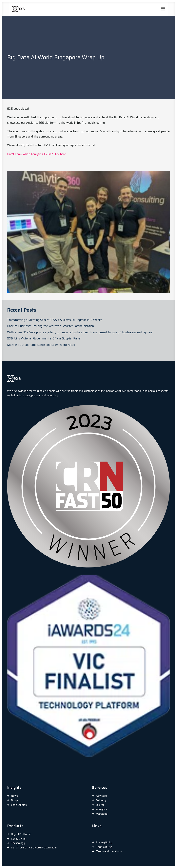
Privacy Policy (104, 842)
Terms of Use (104, 847)
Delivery (101, 800)
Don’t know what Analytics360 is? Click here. (37, 154)
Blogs (15, 800)
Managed (102, 814)
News (15, 796)
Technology (18, 843)
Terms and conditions (109, 851)
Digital (100, 805)
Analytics (101, 809)
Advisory (101, 796)
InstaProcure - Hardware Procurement (34, 848)
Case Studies (19, 805)
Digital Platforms (21, 834)
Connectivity (18, 839)
